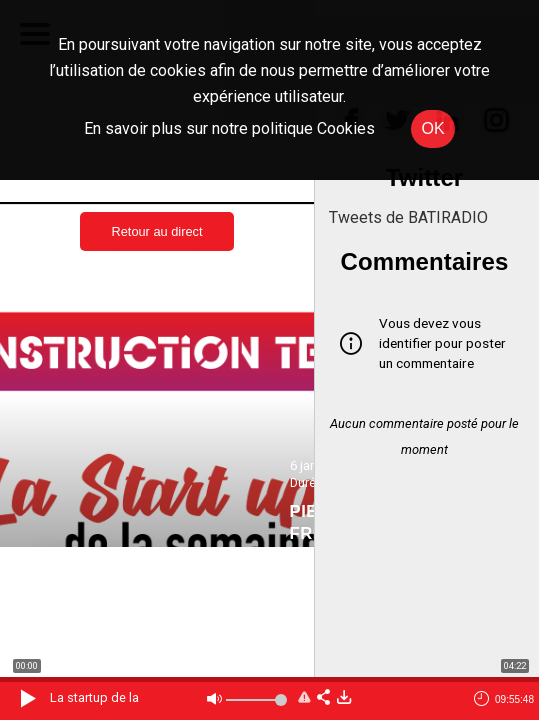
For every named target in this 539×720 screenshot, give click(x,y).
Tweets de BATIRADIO (408, 217)
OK (432, 128)
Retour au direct (156, 231)
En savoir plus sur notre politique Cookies (229, 128)
